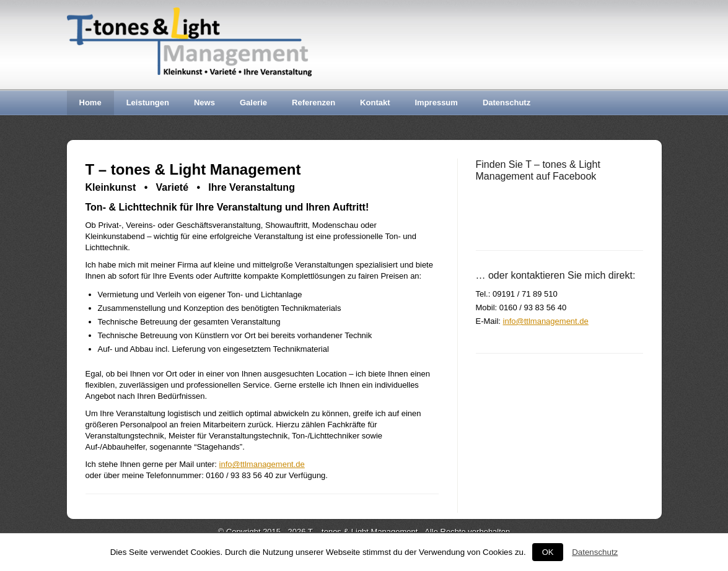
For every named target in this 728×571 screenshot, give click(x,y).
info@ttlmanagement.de (262, 464)
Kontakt (375, 102)
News (204, 102)
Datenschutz (507, 102)
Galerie (253, 102)
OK (548, 552)
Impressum (436, 102)
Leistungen (148, 102)
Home (90, 102)
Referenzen (314, 102)
